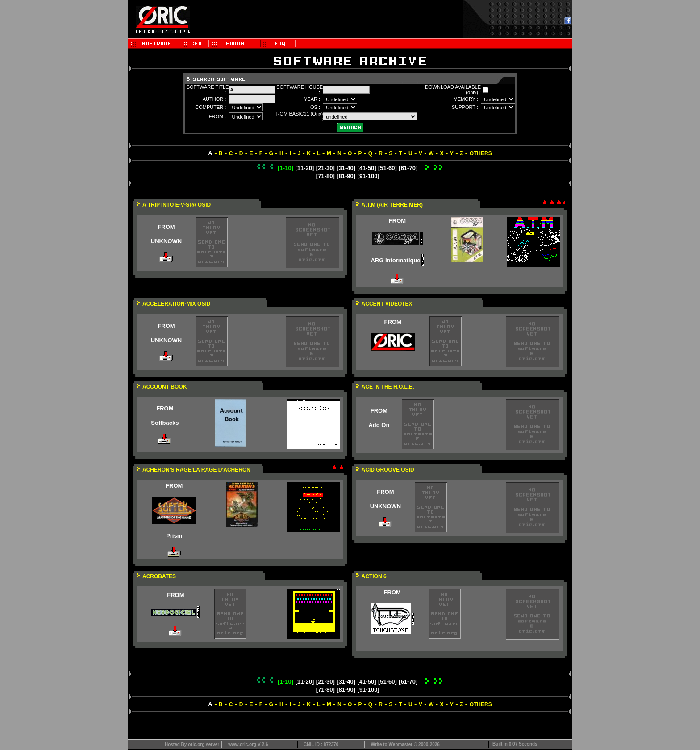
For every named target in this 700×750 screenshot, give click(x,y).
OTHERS (481, 153)
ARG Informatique (395, 260)
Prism (174, 536)
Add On (379, 425)
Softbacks (165, 423)
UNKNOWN (166, 241)
